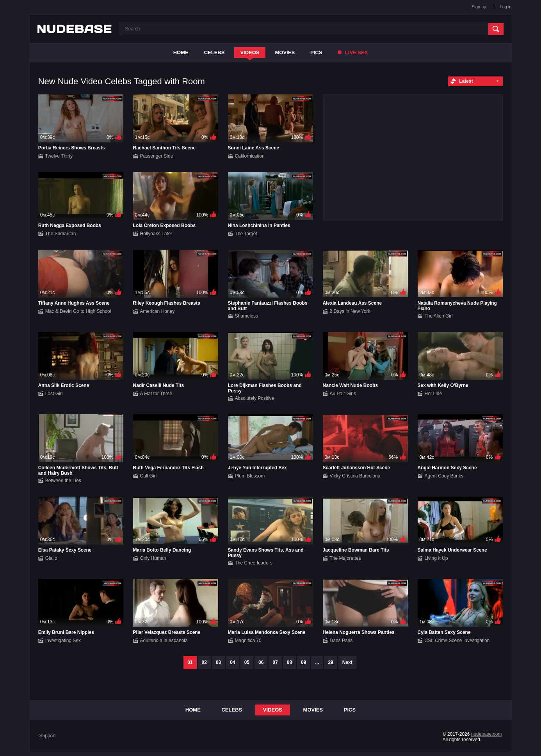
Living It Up (436, 558)
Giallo (51, 558)
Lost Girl (54, 394)
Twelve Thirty (59, 156)
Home (181, 52)
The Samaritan (61, 234)
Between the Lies (63, 481)
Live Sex (353, 52)
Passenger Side (157, 156)
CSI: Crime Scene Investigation (457, 641)
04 (232, 662)
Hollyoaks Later (156, 234)
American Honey (157, 311)
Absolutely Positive (255, 398)
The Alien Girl (439, 316)
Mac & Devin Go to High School (78, 311)
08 (289, 662)
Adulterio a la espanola (164, 641)
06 (261, 662)
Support (48, 736)
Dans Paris (341, 641)
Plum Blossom (250, 476)
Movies (285, 52)
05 (247, 662)
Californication (250, 156)
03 (218, 662)
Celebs (214, 52)
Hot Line (433, 394)
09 (303, 662)
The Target (246, 234)
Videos (250, 52)
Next (347, 662)
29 (330, 662)
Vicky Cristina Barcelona (355, 476)
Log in (506, 7)
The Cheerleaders (254, 563)
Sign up (479, 7)
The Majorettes (345, 558)
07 (275, 662)
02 (204, 662)
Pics (316, 52)
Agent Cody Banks (444, 476)
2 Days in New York (350, 311)
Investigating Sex (63, 641)
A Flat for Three (156, 394)
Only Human (153, 558)
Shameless (246, 316)
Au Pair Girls (343, 394)
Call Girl (149, 476)
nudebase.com (487, 734)
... (317, 662)
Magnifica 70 (248, 641)
